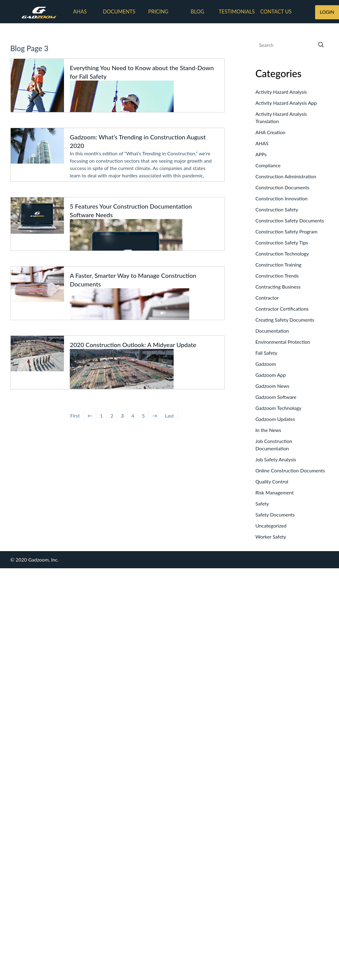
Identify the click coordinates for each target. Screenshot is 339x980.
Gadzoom (266, 364)
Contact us (276, 12)
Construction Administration (286, 176)
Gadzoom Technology (278, 408)
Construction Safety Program (286, 231)
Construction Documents (282, 187)
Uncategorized (271, 526)
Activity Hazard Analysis (281, 92)
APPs (261, 154)
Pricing (158, 12)
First (75, 416)
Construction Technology (282, 254)
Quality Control (272, 481)
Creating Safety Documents (285, 320)
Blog (198, 12)
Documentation (272, 331)
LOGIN (327, 12)
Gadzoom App (271, 375)
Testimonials (237, 12)
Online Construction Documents (290, 470)
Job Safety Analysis (276, 459)
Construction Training (278, 265)
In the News (268, 430)
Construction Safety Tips (282, 242)
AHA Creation (270, 132)
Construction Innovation (281, 198)
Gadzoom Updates (275, 419)
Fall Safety (266, 353)
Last (169, 416)
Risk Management (275, 492)
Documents (119, 12)
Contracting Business (278, 287)
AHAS (262, 143)
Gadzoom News (272, 386)
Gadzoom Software (276, 397)
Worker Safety (271, 537)
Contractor (267, 298)
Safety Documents (275, 515)
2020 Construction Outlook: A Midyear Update (133, 345)
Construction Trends (277, 276)
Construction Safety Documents (290, 220)
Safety (262, 503)
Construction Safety (277, 209)
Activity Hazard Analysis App (286, 103)
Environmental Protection (283, 342)
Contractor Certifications (282, 309)
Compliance (268, 165)
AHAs (80, 12)
